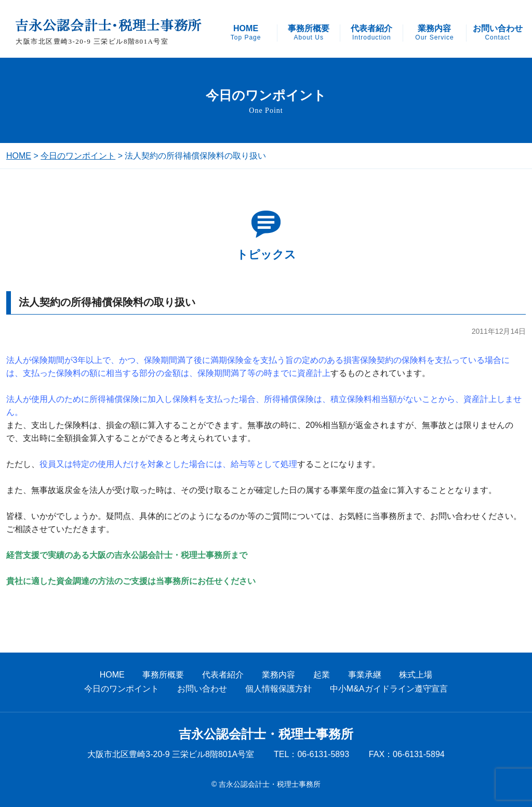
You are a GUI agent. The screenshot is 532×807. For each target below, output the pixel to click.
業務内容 (434, 33)
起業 (322, 675)
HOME (246, 33)
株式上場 (416, 675)
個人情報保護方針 (278, 689)
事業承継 (365, 675)
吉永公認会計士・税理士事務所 (266, 734)
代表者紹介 (371, 33)
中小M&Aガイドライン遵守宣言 (389, 689)
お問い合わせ (498, 33)
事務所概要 (309, 33)
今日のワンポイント (78, 156)
